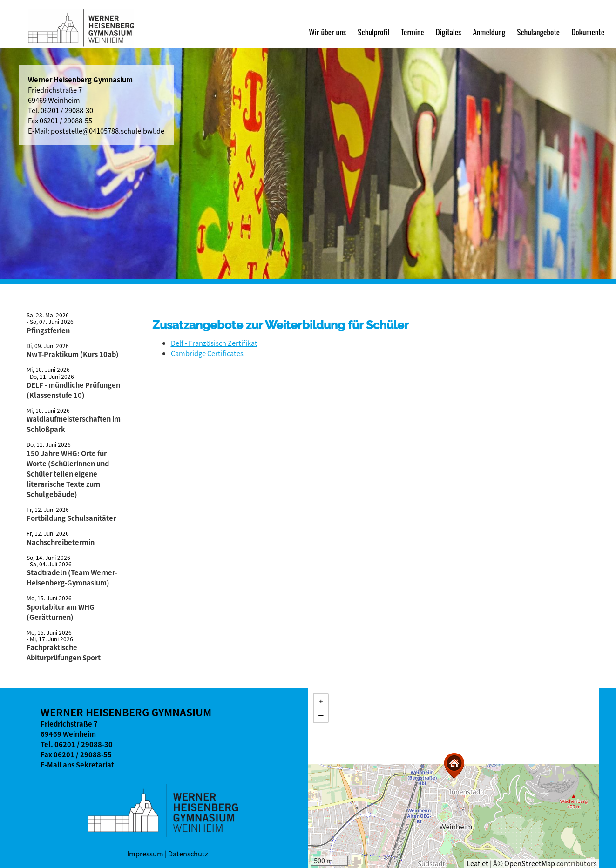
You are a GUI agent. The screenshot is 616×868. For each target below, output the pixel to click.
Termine (413, 32)
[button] (454, 766)
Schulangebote (538, 32)
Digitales (449, 32)
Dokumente (588, 32)
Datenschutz (188, 854)
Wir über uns (327, 32)
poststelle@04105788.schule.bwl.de (108, 131)
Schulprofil (373, 32)
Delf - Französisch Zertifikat (214, 343)
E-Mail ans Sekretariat (77, 765)
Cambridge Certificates (207, 353)
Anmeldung (489, 32)
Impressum (145, 854)
